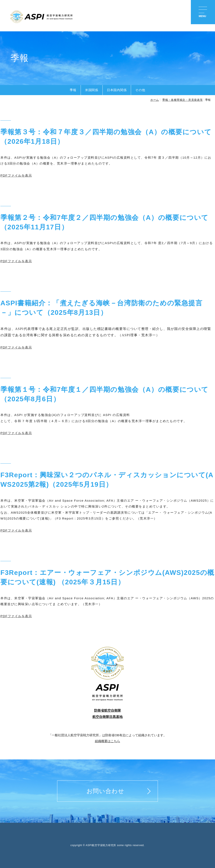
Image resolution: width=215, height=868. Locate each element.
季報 (73, 90)
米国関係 (92, 90)
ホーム (155, 100)
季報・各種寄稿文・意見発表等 (183, 100)
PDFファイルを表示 (16, 175)
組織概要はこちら (107, 741)
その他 (140, 90)
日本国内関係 (117, 90)
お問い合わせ (105, 791)
